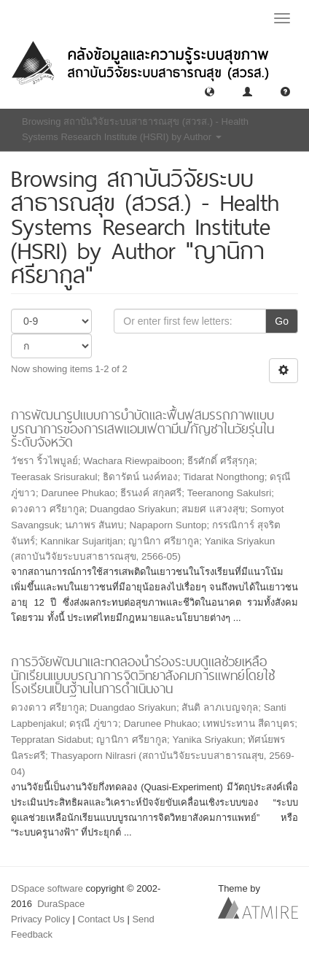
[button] (210, 91)
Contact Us (101, 919)
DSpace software (47, 888)
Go (282, 321)
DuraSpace (61, 904)
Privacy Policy (40, 919)
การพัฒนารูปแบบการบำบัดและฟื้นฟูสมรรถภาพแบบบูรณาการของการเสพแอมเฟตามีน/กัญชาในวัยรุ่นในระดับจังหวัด (142, 428)
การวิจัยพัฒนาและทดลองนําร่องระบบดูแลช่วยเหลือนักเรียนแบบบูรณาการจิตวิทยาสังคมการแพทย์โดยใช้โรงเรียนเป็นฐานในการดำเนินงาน (143, 675)
